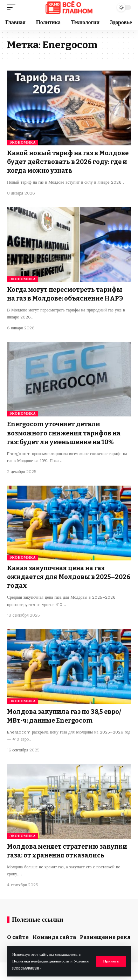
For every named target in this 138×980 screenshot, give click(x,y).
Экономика (23, 142)
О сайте (18, 937)
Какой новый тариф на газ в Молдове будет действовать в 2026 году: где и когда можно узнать (68, 162)
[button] (111, 961)
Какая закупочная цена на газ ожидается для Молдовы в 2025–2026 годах (69, 577)
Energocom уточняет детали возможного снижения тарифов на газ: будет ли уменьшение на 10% (64, 433)
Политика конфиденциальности (41, 961)
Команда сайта (54, 937)
